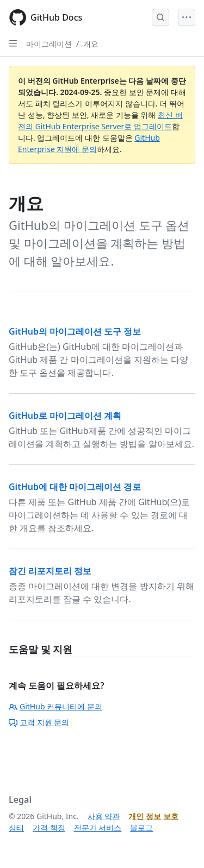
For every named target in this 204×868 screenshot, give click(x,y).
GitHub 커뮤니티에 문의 (55, 706)
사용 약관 (104, 816)
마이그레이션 (49, 44)
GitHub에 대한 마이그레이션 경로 (75, 487)
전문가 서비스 (98, 828)
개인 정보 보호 (153, 816)
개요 (91, 44)
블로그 (141, 828)
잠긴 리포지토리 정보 (50, 571)
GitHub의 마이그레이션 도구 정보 (75, 331)
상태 (16, 828)
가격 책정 (49, 828)
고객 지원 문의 (39, 722)
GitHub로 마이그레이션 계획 (65, 416)
